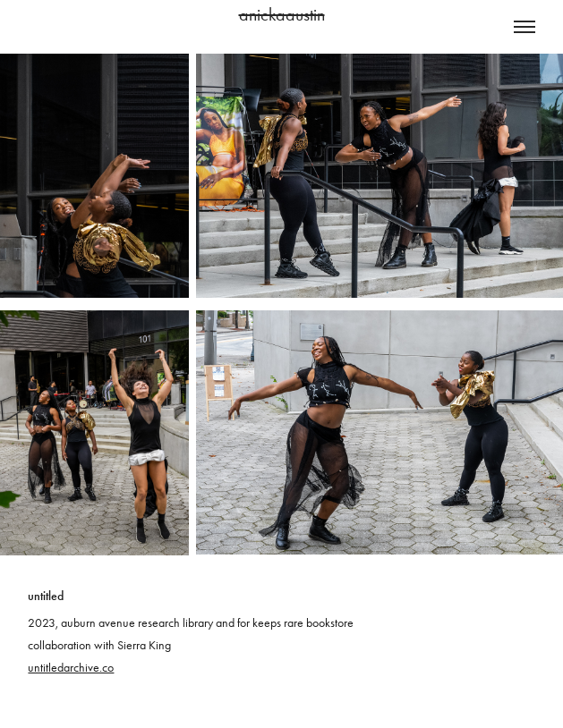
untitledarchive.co (71, 668)
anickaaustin (282, 14)
